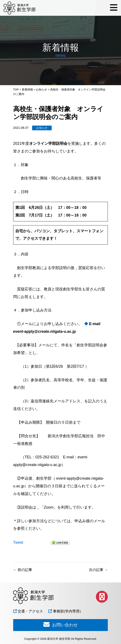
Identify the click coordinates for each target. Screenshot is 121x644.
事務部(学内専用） (66, 611)
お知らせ (42, 128)
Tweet (18, 542)
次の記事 (98, 570)
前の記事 (23, 570)
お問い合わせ (60, 624)
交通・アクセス (28, 611)
